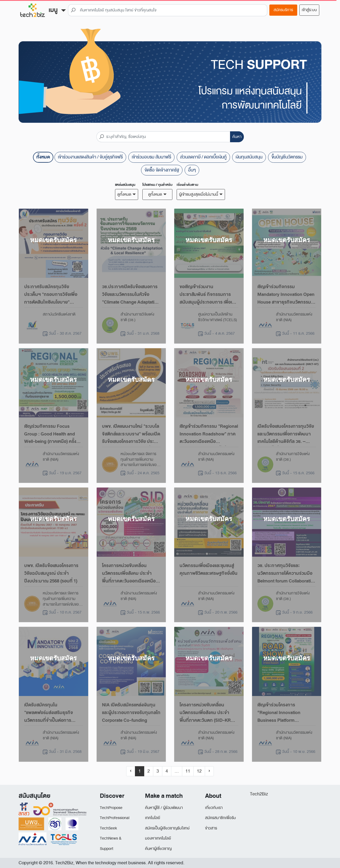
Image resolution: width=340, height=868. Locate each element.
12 (199, 771)
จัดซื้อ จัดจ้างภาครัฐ (162, 170)
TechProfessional (115, 818)
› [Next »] (209, 771)
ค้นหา (237, 137)
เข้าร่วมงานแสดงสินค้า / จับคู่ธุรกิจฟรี (90, 157)
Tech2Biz (259, 794)
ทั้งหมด (43, 157)
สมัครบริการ (283, 10)
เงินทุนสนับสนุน (249, 157)
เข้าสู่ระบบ (309, 10)
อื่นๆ (192, 170)
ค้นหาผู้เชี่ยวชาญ (158, 849)
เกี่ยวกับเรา (214, 808)
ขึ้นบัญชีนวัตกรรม (287, 157)
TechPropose (111, 808)
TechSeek (108, 828)
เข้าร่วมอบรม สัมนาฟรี (151, 157)
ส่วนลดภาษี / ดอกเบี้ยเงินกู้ (203, 157)
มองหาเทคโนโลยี (158, 838)
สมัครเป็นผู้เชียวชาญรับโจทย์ (167, 828)
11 (188, 771)
